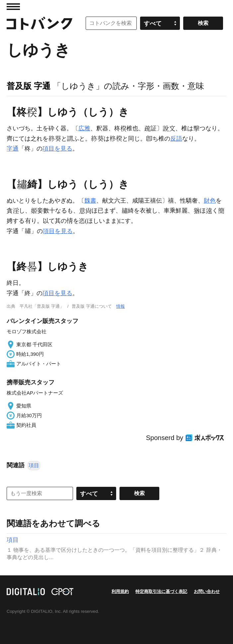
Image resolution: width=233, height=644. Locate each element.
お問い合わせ (207, 591)
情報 (120, 306)
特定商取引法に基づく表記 (161, 591)
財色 (210, 201)
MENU (13, 7)
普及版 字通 (29, 86)
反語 (176, 139)
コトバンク (39, 23)
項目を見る (57, 149)
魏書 (90, 201)
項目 (34, 465)
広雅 (84, 128)
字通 (13, 149)
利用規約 (120, 591)
